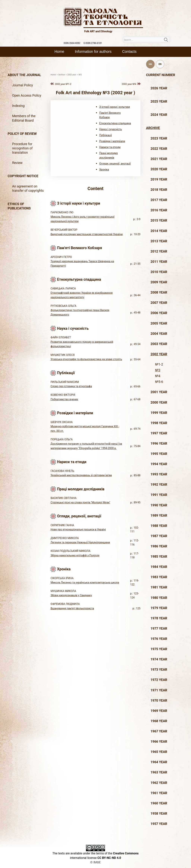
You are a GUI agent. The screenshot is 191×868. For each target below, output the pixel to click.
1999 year (159, 413)
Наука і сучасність (111, 129)
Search (168, 40)
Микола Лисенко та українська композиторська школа (85, 582)
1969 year (159, 711)
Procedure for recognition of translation (22, 148)
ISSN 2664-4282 (72, 43)
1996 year (159, 444)
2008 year (159, 292)
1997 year (159, 433)
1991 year (159, 495)
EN (160, 64)
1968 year (159, 721)
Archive (153, 128)
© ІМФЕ (95, 862)
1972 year (159, 680)
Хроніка (104, 170)
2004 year (159, 334)
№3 (158, 370)
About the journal (24, 75)
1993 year (159, 474)
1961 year (159, 793)
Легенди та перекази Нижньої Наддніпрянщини (80, 542)
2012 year (159, 251)
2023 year (159, 138)
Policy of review (22, 134)
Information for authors (93, 51)
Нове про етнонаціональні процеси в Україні (78, 529)
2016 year (159, 210)
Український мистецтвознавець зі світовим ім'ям (81, 475)
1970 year (159, 701)
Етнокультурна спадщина (115, 123)
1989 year (159, 516)
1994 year (159, 464)
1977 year (159, 629)
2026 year (159, 88)
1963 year (159, 772)
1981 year (159, 587)
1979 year (159, 608)
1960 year (159, 803)
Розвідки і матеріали (112, 141)
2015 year (159, 220)
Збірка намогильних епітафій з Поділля (75, 555)
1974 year (159, 659)
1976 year (159, 639)
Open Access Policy (27, 95)
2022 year (159, 149)
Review (17, 163)
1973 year (159, 670)
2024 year (159, 115)
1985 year (159, 557)
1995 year (159, 454)
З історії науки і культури (115, 107)
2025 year (159, 101)
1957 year (159, 824)
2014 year (159, 231)
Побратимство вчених (64, 399)
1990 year (159, 505)
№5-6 (159, 382)
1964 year (159, 762)
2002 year (159, 354)
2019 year (159, 179)
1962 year (159, 783)
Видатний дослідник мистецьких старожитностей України (87, 234)
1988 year (159, 526)
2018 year (159, 190)
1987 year (159, 536)
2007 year (159, 303)
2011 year (159, 262)
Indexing (18, 106)
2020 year (159, 169)
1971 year (159, 690)
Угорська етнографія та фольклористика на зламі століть (86, 359)
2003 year (159, 344)
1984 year (159, 567)
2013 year (159, 241)
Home (59, 51)
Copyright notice (23, 176)
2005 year (159, 323)
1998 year (159, 423)
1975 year (159, 649)
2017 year (159, 200)
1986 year (159, 546)
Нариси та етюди (110, 147)
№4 (158, 376)
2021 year (159, 159)
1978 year (159, 618)
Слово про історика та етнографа (71, 386)
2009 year (159, 282)
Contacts (129, 51)
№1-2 (159, 364)
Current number (161, 75)
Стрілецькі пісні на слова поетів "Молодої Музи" (80, 502)
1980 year (159, 598)
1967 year (159, 731)
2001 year (159, 392)
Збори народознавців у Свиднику (71, 595)
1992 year (159, 485)
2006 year (159, 313)
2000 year (159, 402)
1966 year (159, 742)
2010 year (159, 272)
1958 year (159, 814)
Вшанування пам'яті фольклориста (72, 608)
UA (150, 64)
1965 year (159, 752)
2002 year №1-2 (63, 84)
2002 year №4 (129, 84)
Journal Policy (23, 85)
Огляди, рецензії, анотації (115, 164)
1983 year (159, 577)
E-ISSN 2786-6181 (93, 43)
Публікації (105, 135)
